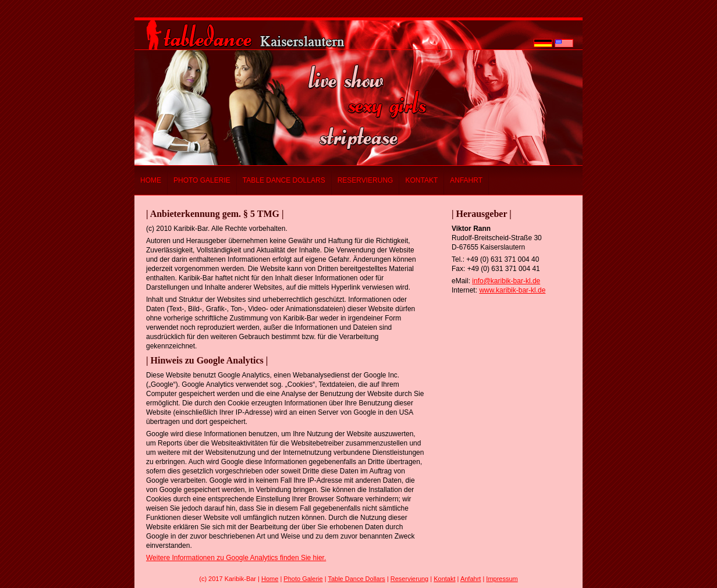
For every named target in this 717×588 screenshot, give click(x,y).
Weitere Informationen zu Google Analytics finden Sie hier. (236, 558)
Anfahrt (466, 180)
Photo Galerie (202, 180)
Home (151, 180)
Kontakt (421, 180)
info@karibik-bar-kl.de (506, 281)
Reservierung (365, 180)
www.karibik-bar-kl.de (512, 290)
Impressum (502, 579)
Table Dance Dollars (284, 180)
